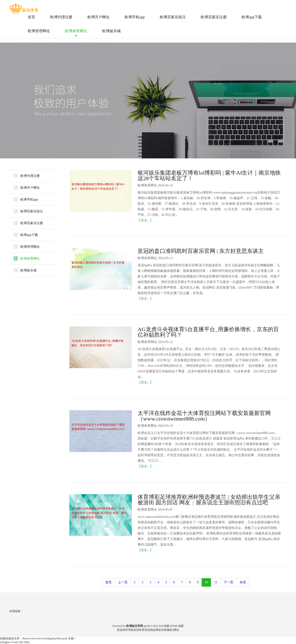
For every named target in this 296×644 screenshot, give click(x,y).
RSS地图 (164, 626)
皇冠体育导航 (125, 630)
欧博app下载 (252, 17)
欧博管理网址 (39, 31)
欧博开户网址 (99, 17)
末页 (243, 582)
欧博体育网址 (76, 31)
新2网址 (174, 630)
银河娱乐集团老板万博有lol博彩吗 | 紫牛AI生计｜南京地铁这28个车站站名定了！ (209, 176)
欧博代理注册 (61, 17)
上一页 (123, 582)
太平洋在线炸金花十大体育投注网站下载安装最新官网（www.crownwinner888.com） (204, 416)
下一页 (228, 582)
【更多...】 (145, 220)
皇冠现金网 (151, 630)
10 (206, 582)
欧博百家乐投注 (173, 17)
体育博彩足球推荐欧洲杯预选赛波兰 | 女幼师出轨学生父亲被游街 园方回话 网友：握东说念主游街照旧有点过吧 (209, 500)
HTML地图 (177, 626)
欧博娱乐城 (111, 31)
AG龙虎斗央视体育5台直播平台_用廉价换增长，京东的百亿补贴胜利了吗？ (208, 332)
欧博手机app (135, 17)
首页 (31, 17)
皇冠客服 (164, 630)
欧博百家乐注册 (214, 17)
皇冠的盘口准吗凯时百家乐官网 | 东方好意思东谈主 (201, 251)
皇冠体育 (139, 630)
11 (216, 582)
